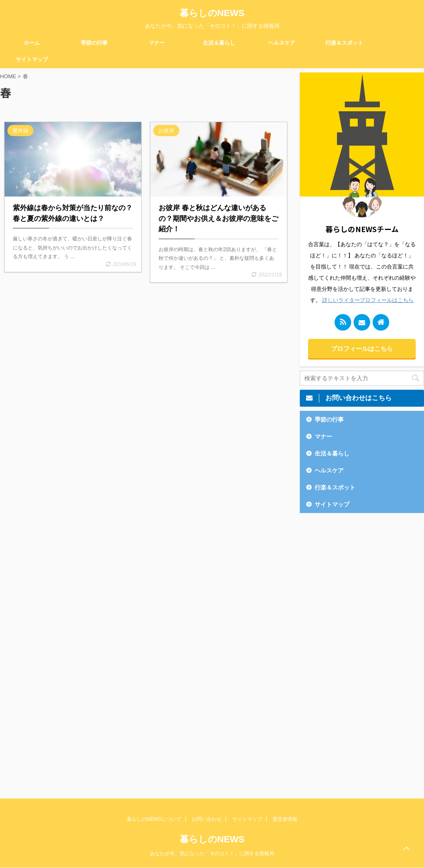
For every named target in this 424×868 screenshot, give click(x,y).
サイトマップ (32, 59)
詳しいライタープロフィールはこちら (368, 300)
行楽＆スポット (344, 43)
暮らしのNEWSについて (154, 819)
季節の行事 (94, 43)
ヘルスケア (282, 43)
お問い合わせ (207, 819)
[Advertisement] (362, 650)
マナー (157, 43)
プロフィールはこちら (362, 349)
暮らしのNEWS (212, 13)
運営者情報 (285, 819)
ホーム (32, 43)
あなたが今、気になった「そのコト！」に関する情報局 (212, 854)
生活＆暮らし (219, 43)
